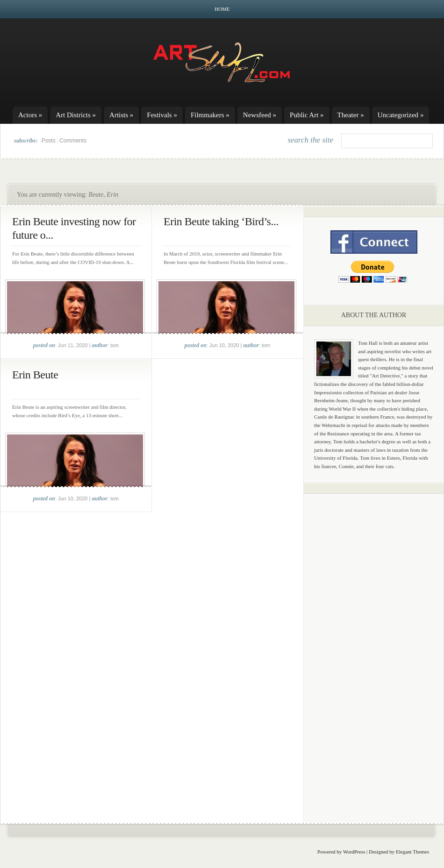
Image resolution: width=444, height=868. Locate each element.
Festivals (162, 115)
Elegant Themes (412, 852)
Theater (351, 115)
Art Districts (76, 115)
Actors (30, 115)
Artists (121, 115)
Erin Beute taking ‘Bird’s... (221, 221)
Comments (73, 141)
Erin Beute (35, 375)
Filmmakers (210, 115)
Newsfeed (260, 115)
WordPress (354, 852)
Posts (49, 141)
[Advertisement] (374, 647)
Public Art (307, 115)
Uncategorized (401, 115)
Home (222, 9)
